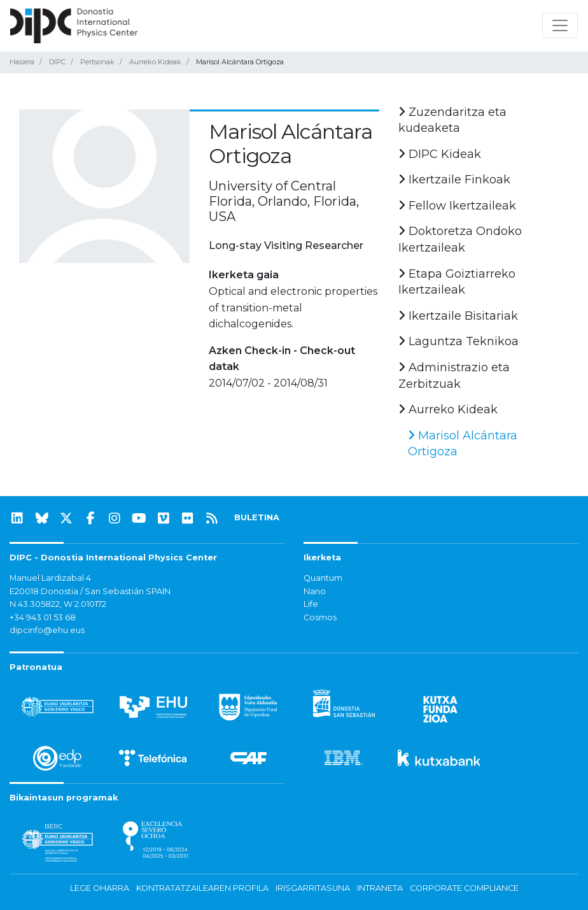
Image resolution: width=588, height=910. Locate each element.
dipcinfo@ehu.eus (47, 630)
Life (311, 604)
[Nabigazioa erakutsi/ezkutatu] (560, 25)
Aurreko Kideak (155, 62)
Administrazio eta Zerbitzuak (454, 376)
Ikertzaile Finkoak (454, 180)
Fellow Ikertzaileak (457, 206)
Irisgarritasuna (313, 888)
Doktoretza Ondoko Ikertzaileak (460, 239)
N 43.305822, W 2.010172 (58, 604)
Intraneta (380, 888)
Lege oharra (100, 888)
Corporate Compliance (464, 888)
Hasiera (22, 62)
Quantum (323, 578)
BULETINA (257, 517)
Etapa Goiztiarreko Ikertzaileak (457, 282)
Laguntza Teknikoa (458, 341)
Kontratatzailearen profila (202, 888)
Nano (315, 591)
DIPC (57, 62)
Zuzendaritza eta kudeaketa (452, 120)
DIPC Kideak (440, 154)
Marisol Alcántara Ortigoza (463, 444)
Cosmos (320, 617)
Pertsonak (97, 62)
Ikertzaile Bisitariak (458, 316)
